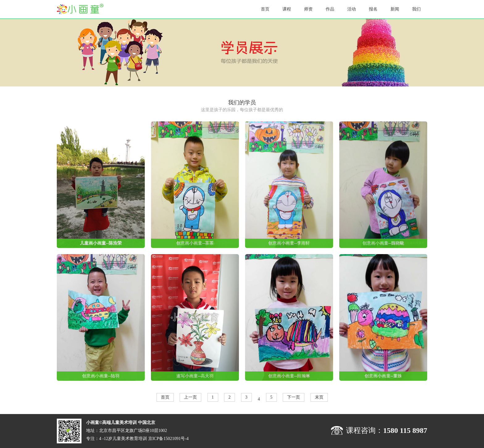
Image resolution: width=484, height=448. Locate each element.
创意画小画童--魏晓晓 (383, 243)
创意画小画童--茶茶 (195, 243)
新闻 (395, 9)
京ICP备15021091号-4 (168, 439)
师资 (308, 9)
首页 (265, 9)
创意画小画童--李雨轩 (289, 243)
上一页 (190, 397)
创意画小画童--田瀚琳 (289, 376)
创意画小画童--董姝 (383, 376)
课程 (287, 9)
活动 (352, 9)
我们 (416, 9)
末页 (319, 397)
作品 (330, 9)
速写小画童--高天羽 (195, 376)
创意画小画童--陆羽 (101, 376)
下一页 (294, 397)
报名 (373, 9)
